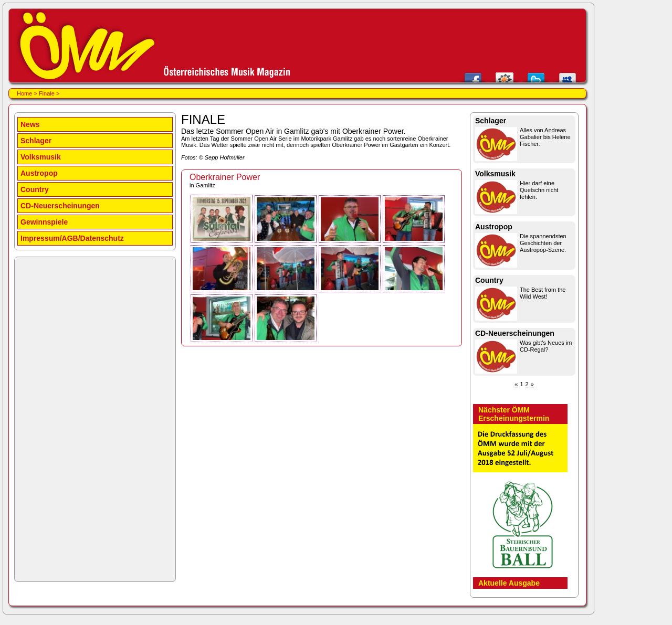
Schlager (36, 141)
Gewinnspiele (44, 222)
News (30, 124)
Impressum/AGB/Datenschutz (72, 238)
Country (35, 189)
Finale (47, 93)
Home (24, 93)
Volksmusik (41, 157)
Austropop (39, 173)
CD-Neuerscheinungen (60, 206)
